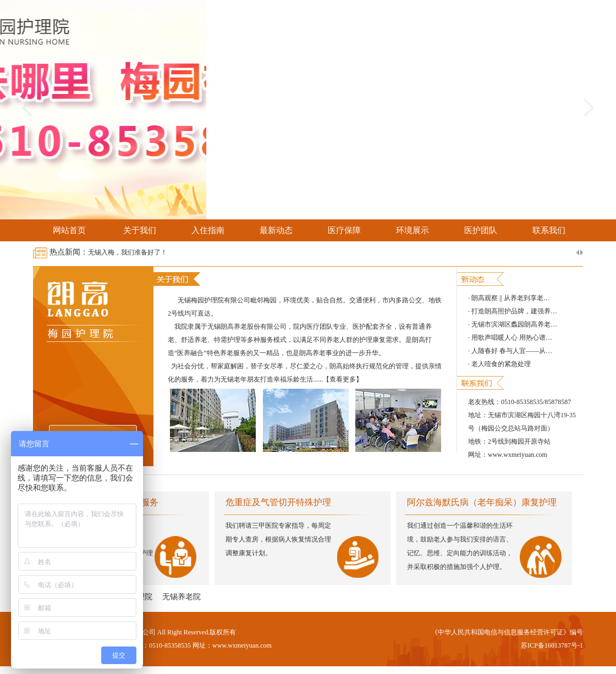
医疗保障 (344, 230)
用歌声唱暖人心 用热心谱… (512, 338)
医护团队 (481, 230)
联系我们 (549, 230)
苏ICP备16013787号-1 (552, 645)
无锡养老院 (182, 597)
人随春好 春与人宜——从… (512, 351)
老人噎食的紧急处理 (501, 364)
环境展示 (413, 230)
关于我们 (140, 230)
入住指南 (208, 230)
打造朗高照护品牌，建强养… (514, 311)
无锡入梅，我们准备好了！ (128, 252)
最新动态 (276, 230)
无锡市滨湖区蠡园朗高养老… (514, 324)
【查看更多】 (343, 379)
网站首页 (69, 230)
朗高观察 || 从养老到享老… (511, 298)
